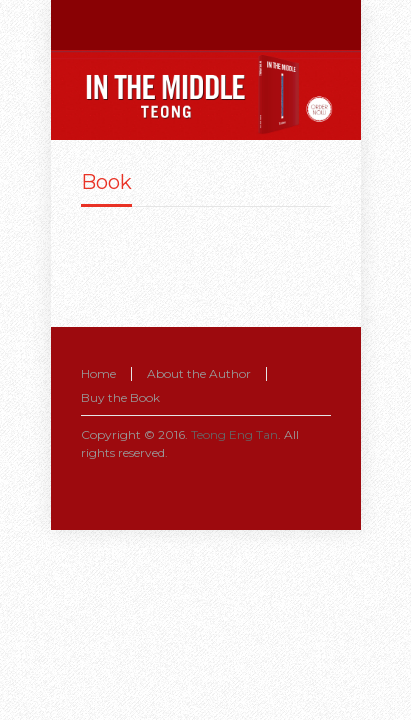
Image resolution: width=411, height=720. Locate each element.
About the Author (199, 373)
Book (106, 182)
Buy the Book (120, 397)
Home (98, 373)
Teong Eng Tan (234, 434)
